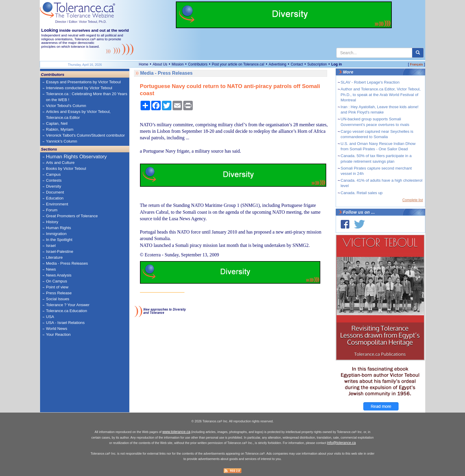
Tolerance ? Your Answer (68, 305)
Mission (178, 64)
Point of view (57, 287)
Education (55, 198)
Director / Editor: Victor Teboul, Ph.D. (81, 22)
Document (55, 192)
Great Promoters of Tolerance (72, 216)
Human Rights (58, 228)
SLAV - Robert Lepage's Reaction (370, 82)
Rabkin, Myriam (60, 129)
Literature (54, 257)
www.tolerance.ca (176, 432)
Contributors (198, 64)
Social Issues (58, 299)
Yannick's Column (62, 141)
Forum (52, 210)
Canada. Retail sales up (362, 193)
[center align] (418, 53)
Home (144, 64)
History (52, 222)
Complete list (413, 200)
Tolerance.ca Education (67, 311)
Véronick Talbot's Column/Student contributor (85, 135)
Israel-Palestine (60, 251)
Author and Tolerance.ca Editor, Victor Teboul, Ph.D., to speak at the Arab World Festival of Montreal (381, 94)
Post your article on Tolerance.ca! (238, 64)
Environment (57, 204)
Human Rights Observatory (76, 157)
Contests (54, 180)
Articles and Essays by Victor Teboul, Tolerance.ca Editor (78, 115)
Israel (51, 246)
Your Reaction (58, 334)
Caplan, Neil (57, 123)
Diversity (54, 186)
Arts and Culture (60, 163)
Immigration (56, 234)
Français (416, 64)
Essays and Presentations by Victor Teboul (83, 82)
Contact (297, 64)
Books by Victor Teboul (66, 168)
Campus (53, 174)
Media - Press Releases (67, 263)
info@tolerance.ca (341, 443)
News (51, 269)
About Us (160, 64)
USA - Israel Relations (65, 323)
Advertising (277, 64)
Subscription (317, 64)
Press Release (59, 293)
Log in (337, 64)
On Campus (56, 281)
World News (57, 329)
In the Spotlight (59, 240)
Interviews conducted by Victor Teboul (79, 88)
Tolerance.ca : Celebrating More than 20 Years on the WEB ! (87, 97)
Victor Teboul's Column (66, 106)
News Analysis (59, 275)
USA (50, 317)
